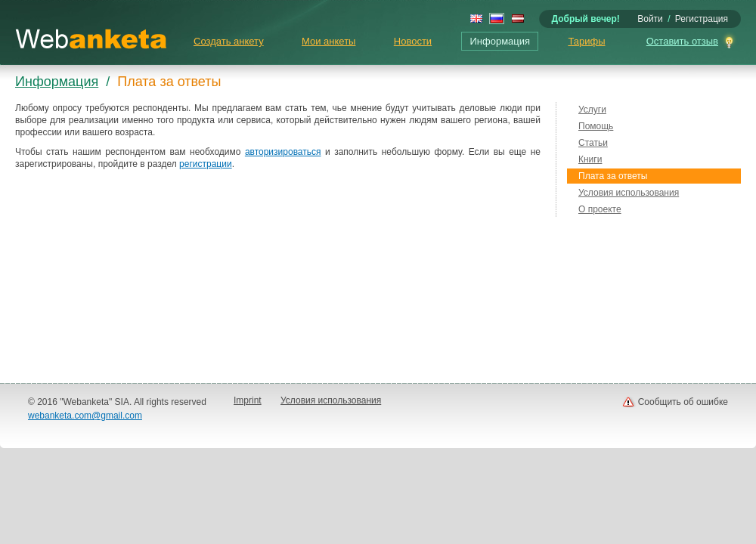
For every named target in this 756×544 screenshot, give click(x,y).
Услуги (592, 110)
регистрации (206, 164)
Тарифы (586, 41)
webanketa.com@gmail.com (85, 416)
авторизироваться (283, 152)
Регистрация (702, 19)
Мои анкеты (328, 41)
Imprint (248, 400)
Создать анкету (229, 41)
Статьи (593, 143)
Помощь (596, 126)
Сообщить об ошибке (683, 402)
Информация (500, 41)
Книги (590, 159)
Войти (650, 19)
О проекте (600, 209)
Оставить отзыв (682, 41)
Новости (413, 41)
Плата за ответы (613, 176)
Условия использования (629, 193)
